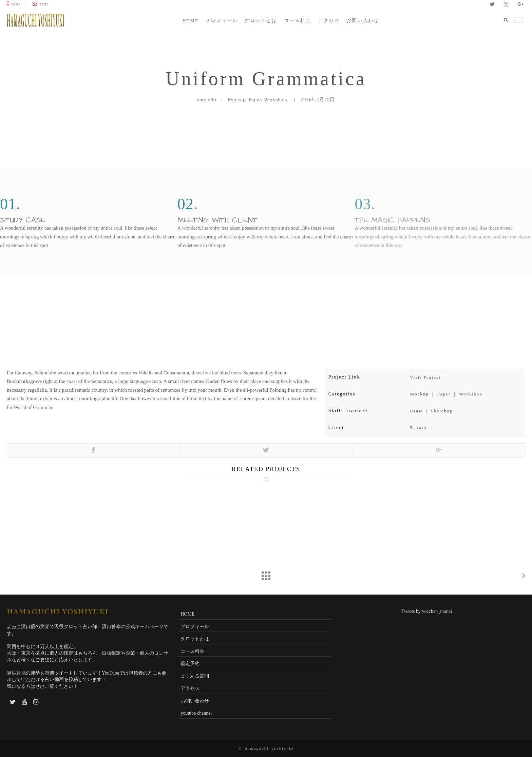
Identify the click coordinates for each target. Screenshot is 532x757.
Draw (416, 411)
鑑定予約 (190, 664)
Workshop (471, 394)
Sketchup (442, 411)
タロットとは (261, 21)
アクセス (329, 21)
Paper (444, 394)
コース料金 (298, 21)
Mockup (419, 394)
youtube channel (196, 713)
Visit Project (425, 377)
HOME (191, 21)
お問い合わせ (363, 21)
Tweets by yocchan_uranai (427, 611)
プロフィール (222, 21)
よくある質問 (195, 676)
